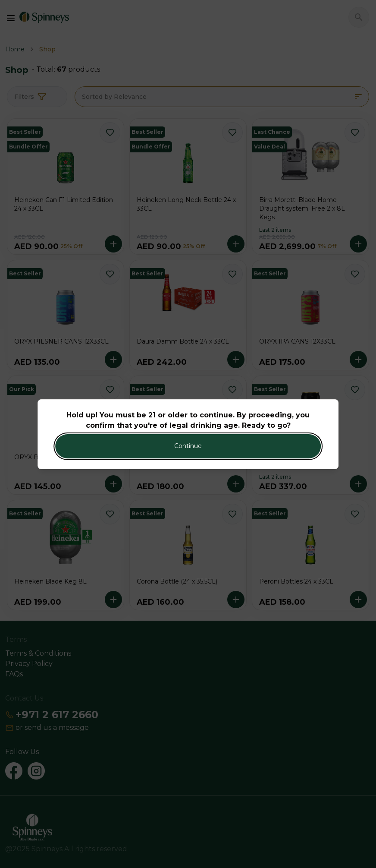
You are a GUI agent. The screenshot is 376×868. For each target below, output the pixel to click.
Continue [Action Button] (188, 446)
